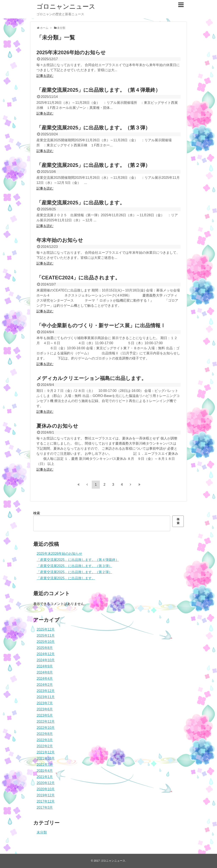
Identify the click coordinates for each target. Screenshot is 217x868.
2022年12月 (46, 722)
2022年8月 (45, 734)
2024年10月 (46, 660)
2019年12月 (46, 795)
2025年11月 (46, 636)
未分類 (42, 832)
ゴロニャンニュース (66, 6)
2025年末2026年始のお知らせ (71, 52)
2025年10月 (46, 642)
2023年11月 (46, 697)
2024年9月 (45, 666)
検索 (37, 513)
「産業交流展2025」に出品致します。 (81, 203)
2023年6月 (45, 709)
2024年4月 (45, 679)
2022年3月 (45, 740)
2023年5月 (45, 715)
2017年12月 (46, 801)
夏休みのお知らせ (57, 426)
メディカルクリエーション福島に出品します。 (91, 378)
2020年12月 (46, 783)
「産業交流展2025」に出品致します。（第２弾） (93, 165)
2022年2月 (45, 746)
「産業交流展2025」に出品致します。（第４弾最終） (98, 90)
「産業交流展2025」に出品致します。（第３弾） (93, 128)
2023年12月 (46, 691)
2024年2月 (45, 685)
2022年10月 (46, 728)
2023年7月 (45, 703)
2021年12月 (46, 752)
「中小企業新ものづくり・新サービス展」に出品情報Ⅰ (101, 325)
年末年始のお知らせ (60, 240)
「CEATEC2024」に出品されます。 (78, 278)
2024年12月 (46, 654)
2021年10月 (46, 758)
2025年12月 (46, 629)
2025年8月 (45, 648)
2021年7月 (45, 765)
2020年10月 (46, 789)
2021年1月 (45, 777)
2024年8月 (45, 672)
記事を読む (45, 76)
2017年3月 (45, 808)
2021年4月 (45, 771)
